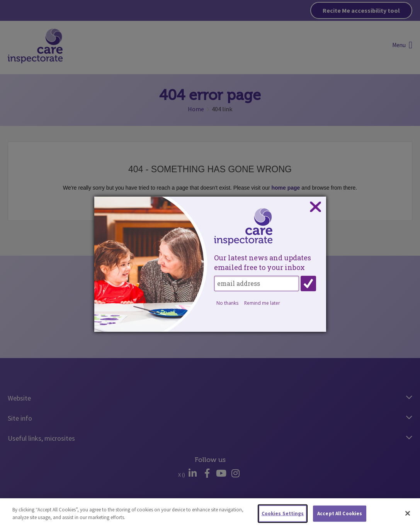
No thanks (227, 303)
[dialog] (210, 264)
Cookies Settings (283, 515)
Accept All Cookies (340, 515)
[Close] (408, 515)
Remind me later (262, 303)
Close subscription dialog (315, 207)
